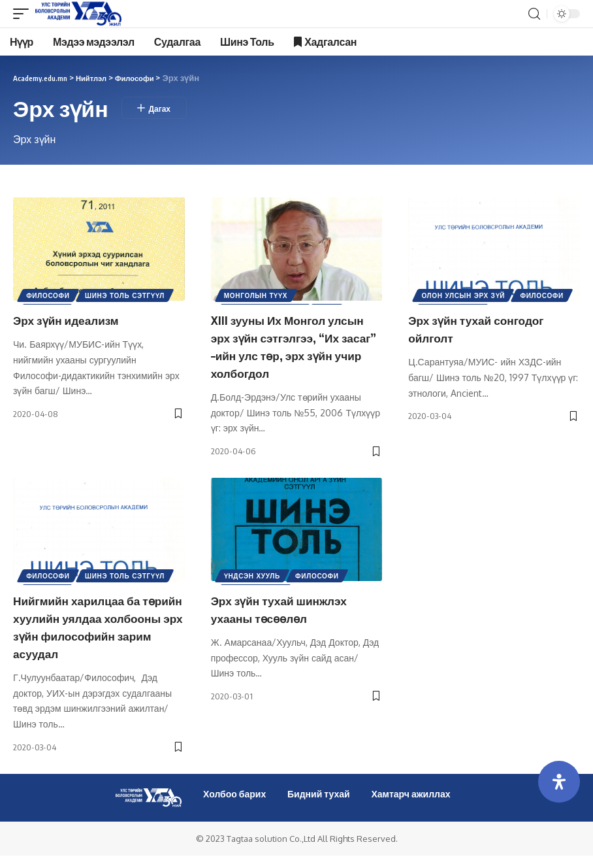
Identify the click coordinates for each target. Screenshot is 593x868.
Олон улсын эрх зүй (464, 297)
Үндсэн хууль (253, 575)
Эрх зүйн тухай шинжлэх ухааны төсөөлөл (289, 606)
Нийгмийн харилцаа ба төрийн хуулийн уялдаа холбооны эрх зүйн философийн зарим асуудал (89, 631)
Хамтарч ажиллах (410, 806)
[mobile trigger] (24, 14)
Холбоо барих (234, 806)
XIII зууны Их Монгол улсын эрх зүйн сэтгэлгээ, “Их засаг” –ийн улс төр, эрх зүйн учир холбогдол (294, 345)
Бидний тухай (319, 806)
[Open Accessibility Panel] (559, 782)
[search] (534, 14)
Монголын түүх (257, 297)
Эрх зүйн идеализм (74, 319)
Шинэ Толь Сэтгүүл (129, 297)
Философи (49, 297)
